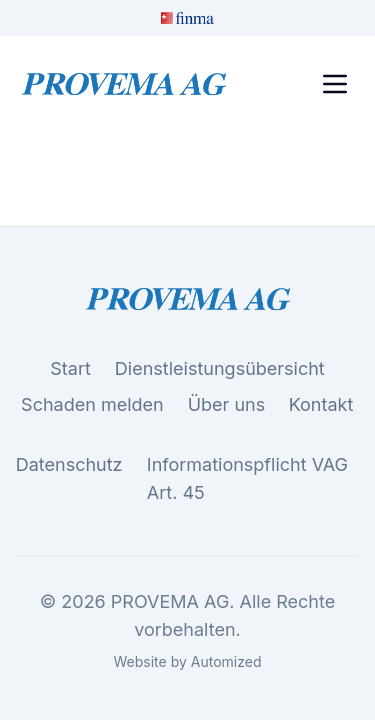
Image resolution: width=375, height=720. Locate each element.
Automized (226, 661)
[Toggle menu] (335, 84)
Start (70, 368)
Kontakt (321, 405)
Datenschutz (69, 465)
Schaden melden (92, 404)
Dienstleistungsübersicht (220, 368)
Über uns (227, 404)
